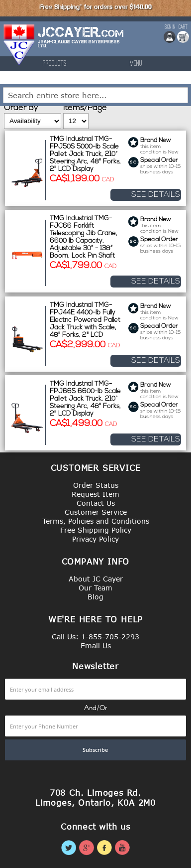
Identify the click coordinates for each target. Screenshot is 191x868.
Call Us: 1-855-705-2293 (95, 637)
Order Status (96, 485)
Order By (21, 108)
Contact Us (96, 503)
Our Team (95, 588)
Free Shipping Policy (96, 530)
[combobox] (95, 95)
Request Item (95, 494)
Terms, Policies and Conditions (96, 521)
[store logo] (19, 45)
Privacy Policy (95, 539)
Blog (95, 597)
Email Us (96, 646)
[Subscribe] (95, 750)
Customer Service (96, 512)
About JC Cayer (96, 579)
